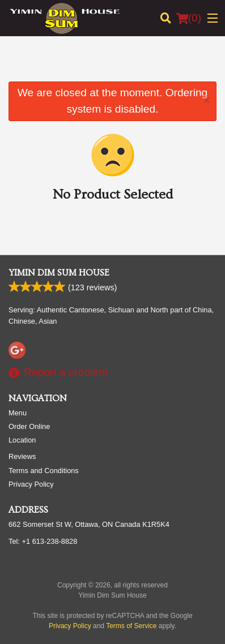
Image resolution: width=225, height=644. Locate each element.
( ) (189, 18)
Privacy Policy (31, 484)
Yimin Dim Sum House (59, 273)
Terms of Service (131, 626)
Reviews (22, 456)
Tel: (43, 541)
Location (22, 440)
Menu (18, 413)
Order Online (29, 426)
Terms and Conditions (44, 471)
